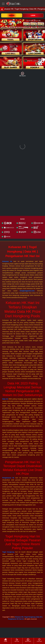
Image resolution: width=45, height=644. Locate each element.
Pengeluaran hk (8, 478)
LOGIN (33, 15)
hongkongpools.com (27, 291)
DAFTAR (12, 15)
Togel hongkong (8, 552)
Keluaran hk (7, 261)
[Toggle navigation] (3, 4)
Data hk (5, 399)
